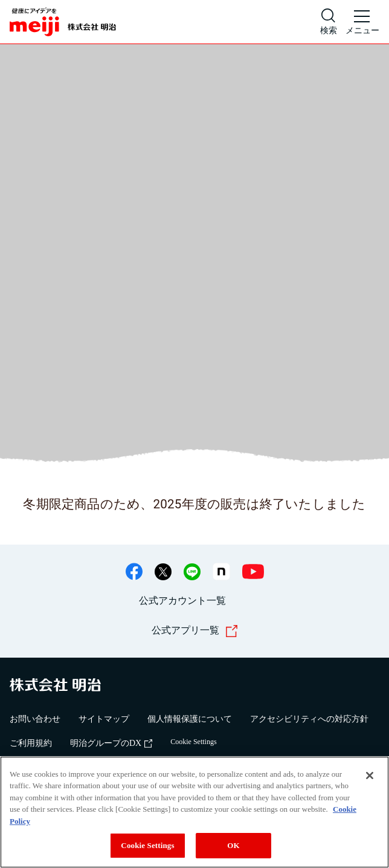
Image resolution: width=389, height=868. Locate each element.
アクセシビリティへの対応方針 (309, 719)
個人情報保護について (190, 719)
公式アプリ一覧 (195, 631)
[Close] (370, 776)
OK (233, 845)
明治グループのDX (111, 743)
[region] (194, 812)
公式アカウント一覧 (182, 601)
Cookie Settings (193, 742)
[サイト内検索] (329, 22)
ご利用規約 (31, 743)
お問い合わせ (35, 719)
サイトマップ (104, 719)
